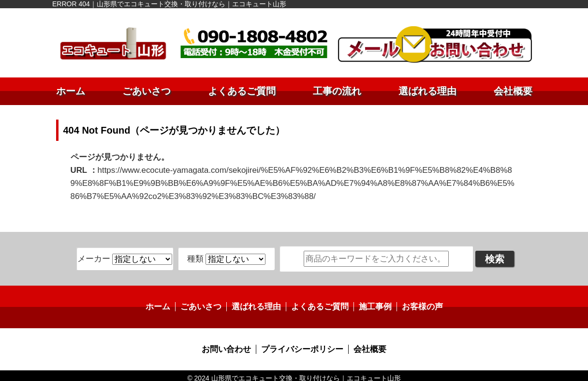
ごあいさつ (147, 91)
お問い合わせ (230, 344)
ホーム (71, 91)
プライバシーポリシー (302, 344)
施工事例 (371, 303)
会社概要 (513, 91)
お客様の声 (416, 303)
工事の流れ (337, 91)
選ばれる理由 (427, 91)
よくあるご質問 (242, 91)
